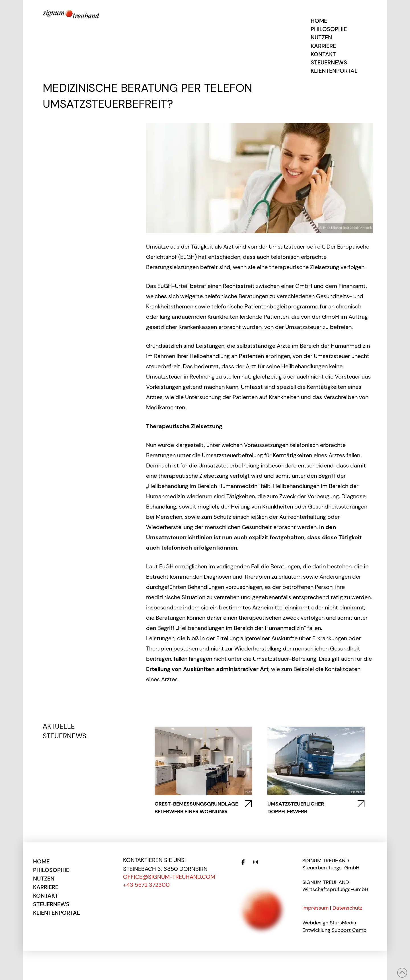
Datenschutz (347, 908)
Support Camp (349, 930)
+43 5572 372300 (146, 885)
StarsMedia (343, 923)
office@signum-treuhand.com (169, 877)
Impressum (315, 908)
